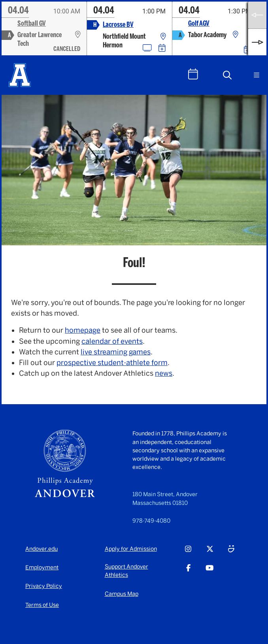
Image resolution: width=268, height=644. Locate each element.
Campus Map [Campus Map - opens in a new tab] (122, 594)
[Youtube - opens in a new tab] (209, 572)
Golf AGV (199, 24)
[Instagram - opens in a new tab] (188, 554)
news (164, 373)
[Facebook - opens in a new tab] (188, 572)
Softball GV (32, 24)
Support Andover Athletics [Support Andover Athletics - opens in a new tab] (126, 571)
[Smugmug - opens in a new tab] (231, 554)
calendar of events (112, 341)
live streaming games (116, 352)
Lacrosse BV (118, 25)
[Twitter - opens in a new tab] (210, 554)
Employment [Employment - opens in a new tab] (42, 568)
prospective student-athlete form (112, 363)
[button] (227, 75)
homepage (83, 330)
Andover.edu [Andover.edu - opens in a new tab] (42, 549)
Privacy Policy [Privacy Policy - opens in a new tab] (44, 586)
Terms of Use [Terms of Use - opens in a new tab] (42, 605)
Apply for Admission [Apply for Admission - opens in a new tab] (131, 549)
